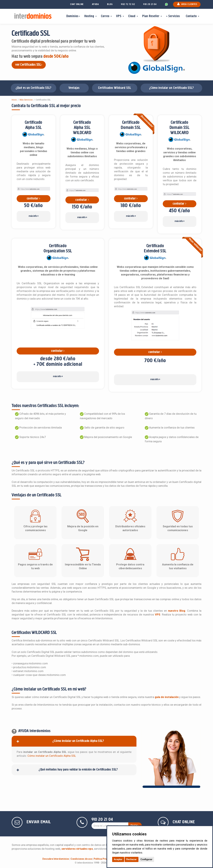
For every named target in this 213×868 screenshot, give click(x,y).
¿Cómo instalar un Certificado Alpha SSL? (78, 741)
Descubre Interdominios (56, 859)
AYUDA (96, 4)
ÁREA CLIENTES (187, 4)
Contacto (193, 16)
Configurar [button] (146, 859)
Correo (106, 16)
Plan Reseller (152, 16)
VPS (120, 16)
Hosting (91, 16)
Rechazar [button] (132, 859)
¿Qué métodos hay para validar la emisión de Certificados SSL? (78, 770)
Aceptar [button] (118, 859)
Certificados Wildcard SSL (115, 88)
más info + (34, 216)
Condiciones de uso (81, 859)
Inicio (14, 100)
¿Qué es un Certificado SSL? (34, 88)
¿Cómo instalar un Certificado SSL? (171, 88)
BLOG (110, 4)
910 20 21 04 (150, 4)
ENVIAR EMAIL (39, 822)
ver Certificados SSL (29, 65)
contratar (34, 199)
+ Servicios (174, 16)
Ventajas (74, 88)
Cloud (133, 16)
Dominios (73, 16)
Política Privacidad (104, 859)
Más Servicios (26, 100)
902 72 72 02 (128, 4)
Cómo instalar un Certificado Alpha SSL (52, 756)
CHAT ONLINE (77, 4)
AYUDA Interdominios (34, 731)
